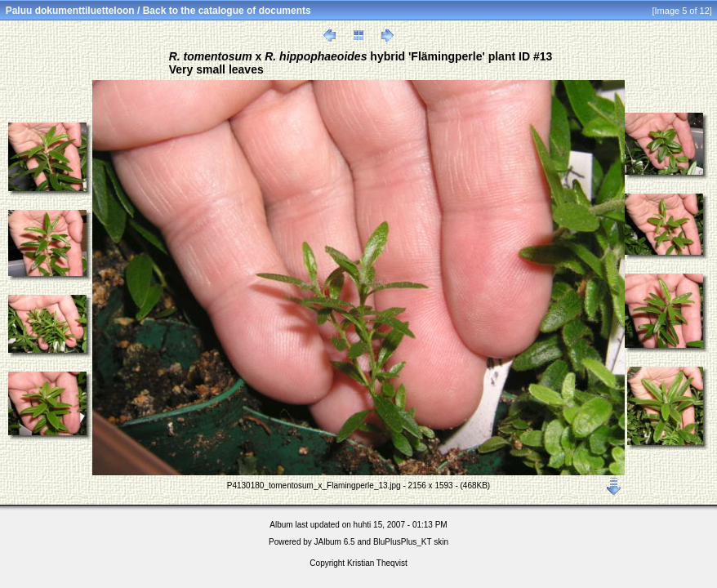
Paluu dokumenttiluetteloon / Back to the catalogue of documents (158, 11)
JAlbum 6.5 (335, 542)
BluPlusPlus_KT (403, 542)
